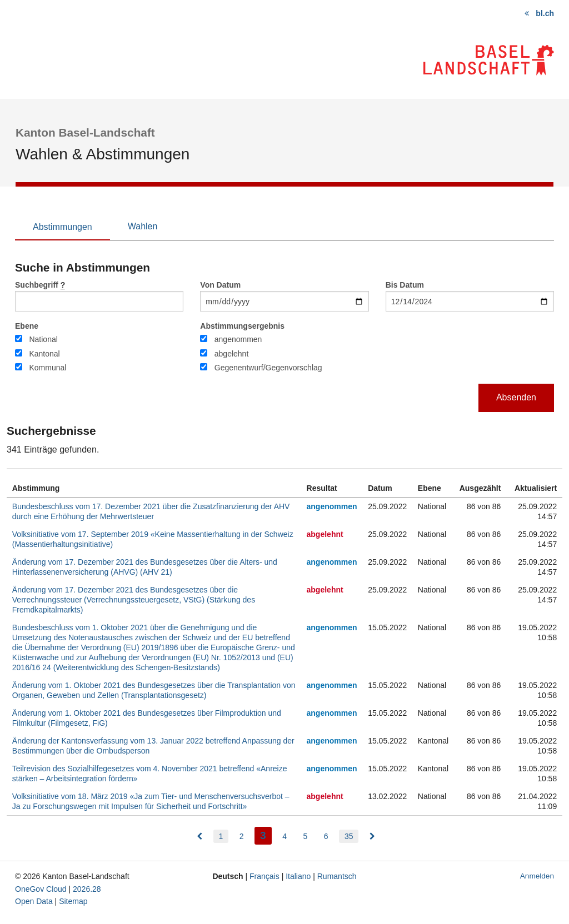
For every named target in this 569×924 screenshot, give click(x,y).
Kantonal (44, 354)
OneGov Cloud (41, 889)
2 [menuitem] (242, 836)
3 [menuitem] (266, 834)
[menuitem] (199, 836)
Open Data (34, 901)
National (43, 339)
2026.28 (87, 889)
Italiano (298, 876)
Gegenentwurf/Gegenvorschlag (268, 368)
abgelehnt (232, 354)
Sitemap (73, 901)
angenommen (238, 339)
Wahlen (143, 226)
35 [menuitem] (349, 836)
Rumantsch (337, 876)
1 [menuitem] (221, 836)
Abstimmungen (63, 227)
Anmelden (537, 876)
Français (264, 876)
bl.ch (545, 13)
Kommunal (48, 368)
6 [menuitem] (326, 836)
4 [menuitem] (284, 836)
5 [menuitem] (305, 836)
